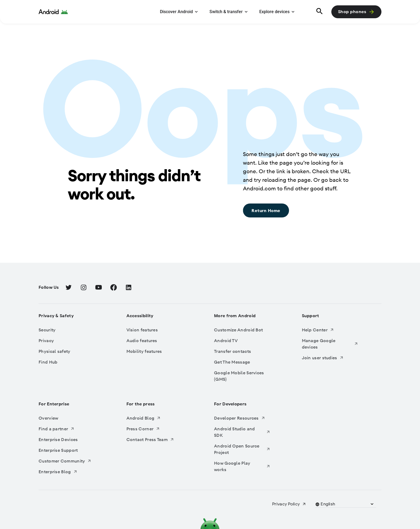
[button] (328, 504)
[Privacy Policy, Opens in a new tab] (289, 504)
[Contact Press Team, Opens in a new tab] (155, 439)
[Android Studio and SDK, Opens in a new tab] (242, 432)
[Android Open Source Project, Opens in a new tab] (242, 449)
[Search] (318, 12)
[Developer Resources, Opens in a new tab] (242, 418)
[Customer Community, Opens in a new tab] (67, 461)
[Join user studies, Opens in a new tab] (330, 358)
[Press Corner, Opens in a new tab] (155, 429)
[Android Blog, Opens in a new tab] (155, 418)
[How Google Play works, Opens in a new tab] (242, 466)
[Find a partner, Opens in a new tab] (67, 429)
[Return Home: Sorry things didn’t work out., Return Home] (266, 210)
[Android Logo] (53, 12)
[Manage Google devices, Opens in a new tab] (330, 344)
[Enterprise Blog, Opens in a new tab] (67, 472)
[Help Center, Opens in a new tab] (330, 330)
